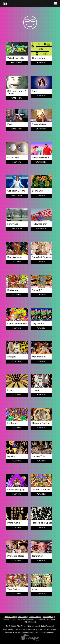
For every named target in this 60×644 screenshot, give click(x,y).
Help (26, 622)
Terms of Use (48, 617)
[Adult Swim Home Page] (10, 4)
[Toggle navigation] (55, 4)
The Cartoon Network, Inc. (28, 626)
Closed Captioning (26, 619)
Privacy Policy (10, 617)
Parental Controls (10, 619)
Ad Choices (22, 617)
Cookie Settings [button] (35, 617)
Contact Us (39, 619)
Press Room (50, 619)
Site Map (33, 622)
